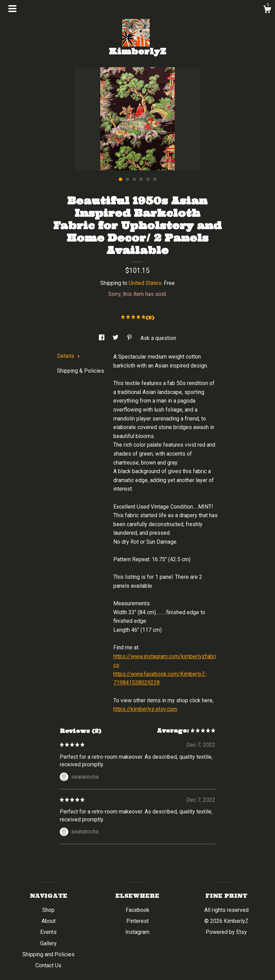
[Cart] (267, 10)
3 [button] (134, 179)
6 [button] (155, 179)
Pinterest (137, 921)
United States (145, 283)
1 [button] (121, 179)
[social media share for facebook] (102, 338)
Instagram (137, 932)
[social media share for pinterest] (130, 338)
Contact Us (48, 965)
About (49, 921)
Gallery (48, 943)
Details (68, 356)
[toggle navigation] (12, 9)
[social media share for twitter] (116, 338)
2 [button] (127, 179)
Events (48, 932)
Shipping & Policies (81, 371)
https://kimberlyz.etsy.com (145, 709)
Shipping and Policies (48, 954)
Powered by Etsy (226, 932)
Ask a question (158, 338)
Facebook (137, 910)
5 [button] (148, 179)
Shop (48, 910)
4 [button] (141, 179)
